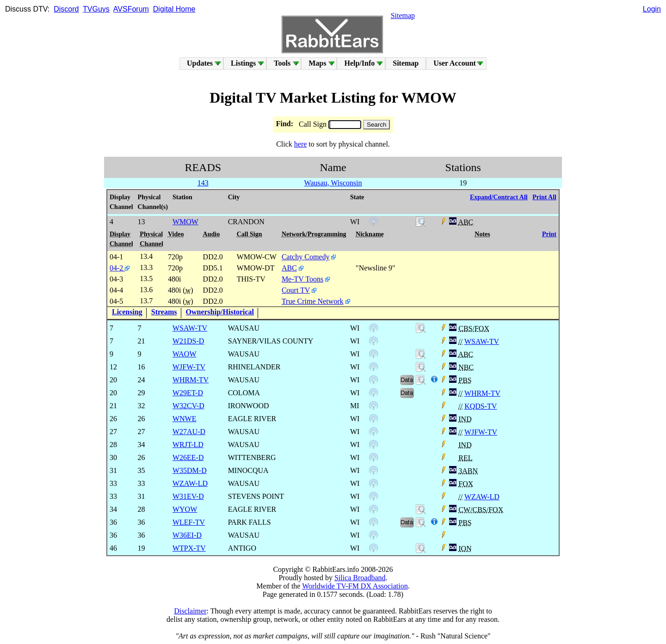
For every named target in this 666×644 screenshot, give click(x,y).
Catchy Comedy (306, 257)
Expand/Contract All (499, 197)
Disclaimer (190, 611)
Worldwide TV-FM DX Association (355, 586)
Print (549, 234)
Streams (164, 312)
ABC (289, 268)
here (301, 144)
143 (203, 183)
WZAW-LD (482, 497)
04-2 (120, 268)
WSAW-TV (482, 341)
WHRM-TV (482, 393)
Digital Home (174, 9)
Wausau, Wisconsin (333, 183)
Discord (66, 9)
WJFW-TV (481, 432)
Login (652, 9)
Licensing (127, 312)
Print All (544, 197)
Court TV (296, 290)
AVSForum (131, 9)
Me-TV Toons (302, 279)
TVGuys (96, 9)
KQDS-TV (481, 406)
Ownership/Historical (220, 312)
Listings (243, 63)
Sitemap (403, 15)
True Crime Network (313, 301)
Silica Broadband (360, 578)
